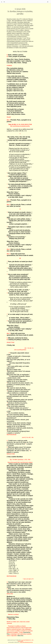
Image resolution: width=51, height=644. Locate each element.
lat (4, 2)
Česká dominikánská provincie (26, 642)
